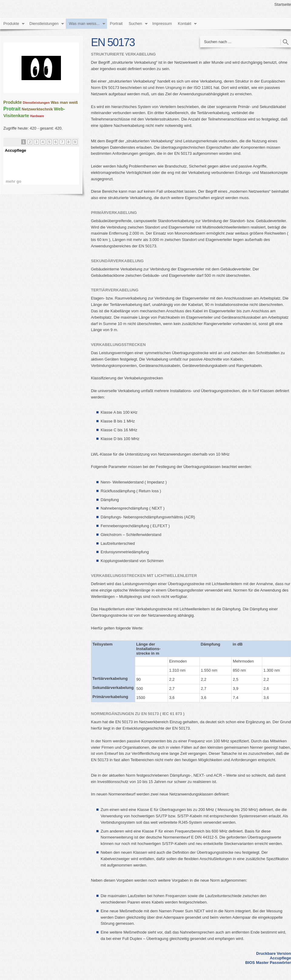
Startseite (283, 4)
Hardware (37, 116)
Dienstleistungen (44, 24)
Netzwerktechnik (37, 109)
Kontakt (185, 24)
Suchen (135, 24)
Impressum (162, 24)
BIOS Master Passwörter (268, 963)
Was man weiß (64, 102)
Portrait (116, 24)
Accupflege (280, 958)
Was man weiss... (84, 24)
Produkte (11, 24)
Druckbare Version (274, 953)
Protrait (12, 109)
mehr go (13, 181)
